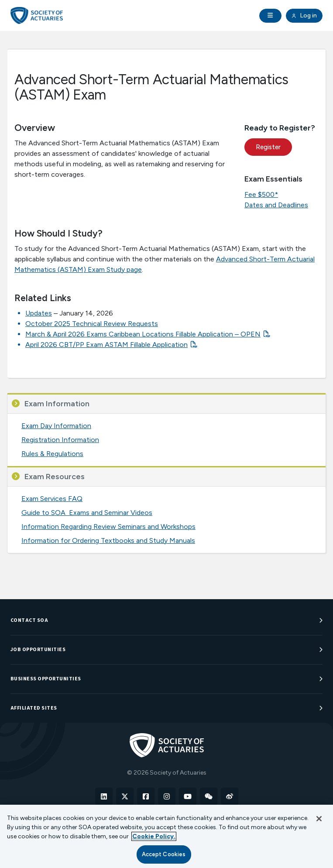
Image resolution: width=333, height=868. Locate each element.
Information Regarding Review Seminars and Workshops (108, 527)
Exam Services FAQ (52, 499)
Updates (39, 313)
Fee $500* (261, 194)
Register (268, 147)
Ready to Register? (280, 128)
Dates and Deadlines (276, 205)
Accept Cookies (164, 854)
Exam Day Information (56, 426)
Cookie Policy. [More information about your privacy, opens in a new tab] (154, 836)
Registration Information (60, 440)
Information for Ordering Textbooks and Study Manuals (108, 540)
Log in (304, 16)
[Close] (319, 819)
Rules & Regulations (52, 454)
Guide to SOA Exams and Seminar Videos (87, 513)
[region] (166, 836)
